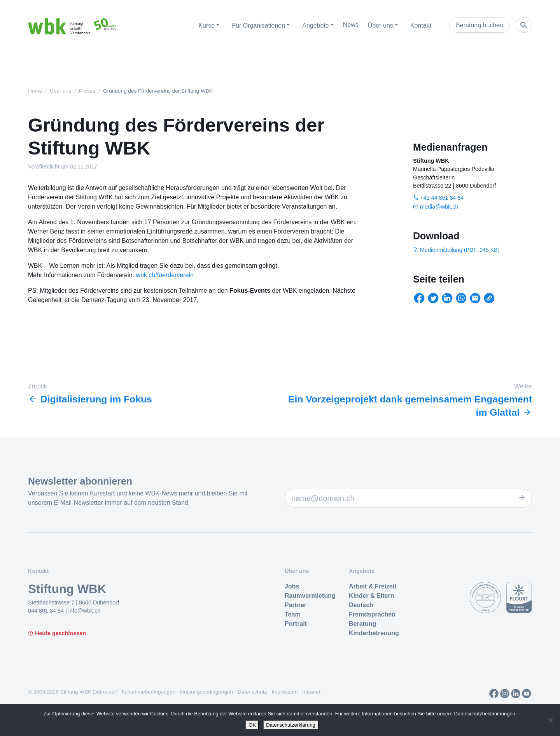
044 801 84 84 (47, 610)
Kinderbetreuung (374, 633)
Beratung (362, 623)
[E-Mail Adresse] (408, 498)
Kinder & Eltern (371, 595)
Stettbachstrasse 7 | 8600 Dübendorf (73, 602)
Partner (296, 605)
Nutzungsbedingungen (206, 691)
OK (252, 725)
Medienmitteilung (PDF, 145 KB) (460, 250)
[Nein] (550, 720)
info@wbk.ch (85, 610)
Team (293, 614)
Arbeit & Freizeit (373, 586)
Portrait (296, 623)
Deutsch (361, 605)
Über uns (60, 91)
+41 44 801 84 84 (442, 198)
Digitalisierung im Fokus (91, 399)
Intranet (311, 691)
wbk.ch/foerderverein (165, 275)
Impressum (284, 691)
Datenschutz (252, 691)
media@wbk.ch (439, 207)
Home (35, 91)
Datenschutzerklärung (290, 725)
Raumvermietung (310, 595)
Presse (87, 91)
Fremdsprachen (372, 614)
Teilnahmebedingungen (148, 691)
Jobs (292, 586)
